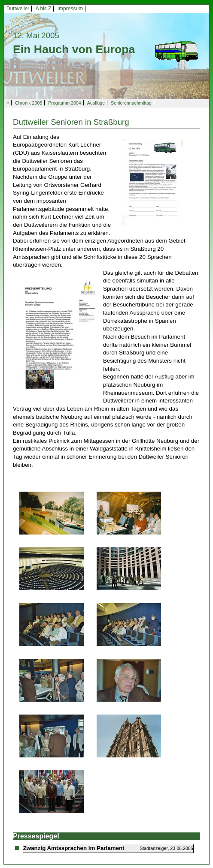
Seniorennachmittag (131, 103)
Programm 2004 (64, 103)
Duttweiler (18, 9)
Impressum (70, 9)
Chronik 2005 (29, 103)
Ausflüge (96, 103)
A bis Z (44, 9)
